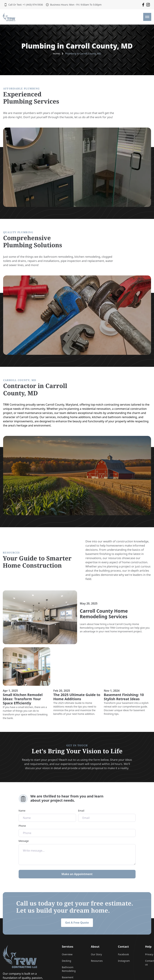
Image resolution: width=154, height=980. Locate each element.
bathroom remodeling (58, 257)
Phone (77, 831)
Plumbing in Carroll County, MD (83, 54)
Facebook (123, 954)
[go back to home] (20, 956)
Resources (97, 961)
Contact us (150, 963)
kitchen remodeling (87, 257)
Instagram (124, 961)
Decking (66, 961)
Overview (67, 954)
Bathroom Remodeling (69, 969)
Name (47, 815)
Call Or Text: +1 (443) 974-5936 (23, 5)
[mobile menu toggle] (147, 17)
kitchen (97, 417)
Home (56, 54)
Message (77, 852)
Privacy (149, 954)
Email (107, 815)
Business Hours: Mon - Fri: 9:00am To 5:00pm (74, 5)
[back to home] (9, 17)
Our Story (96, 954)
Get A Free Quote (77, 923)
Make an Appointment (77, 874)
